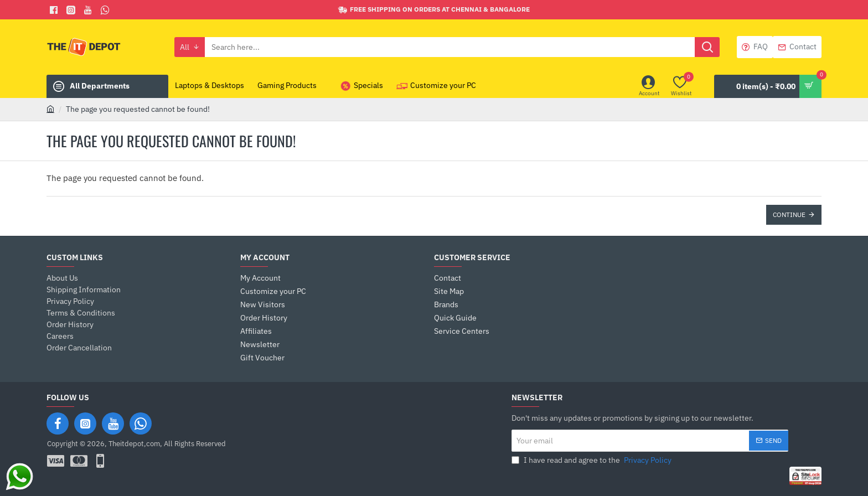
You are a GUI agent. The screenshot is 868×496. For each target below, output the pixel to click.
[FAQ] (755, 47)
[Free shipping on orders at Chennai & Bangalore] (434, 10)
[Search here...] (707, 47)
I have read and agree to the (593, 460)
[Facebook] (55, 10)
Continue (789, 215)
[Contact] (797, 47)
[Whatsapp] (107, 10)
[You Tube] (89, 10)
